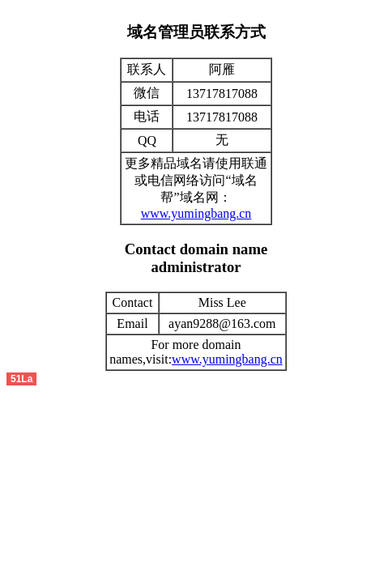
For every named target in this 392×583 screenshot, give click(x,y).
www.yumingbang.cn (196, 213)
